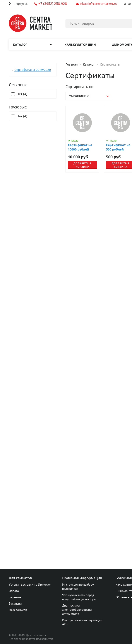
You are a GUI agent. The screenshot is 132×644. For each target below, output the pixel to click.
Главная (72, 65)
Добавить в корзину (82, 165)
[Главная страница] (31, 23)
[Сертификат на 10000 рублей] (82, 139)
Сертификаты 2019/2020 (33, 70)
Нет (22, 94)
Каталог (89, 65)
